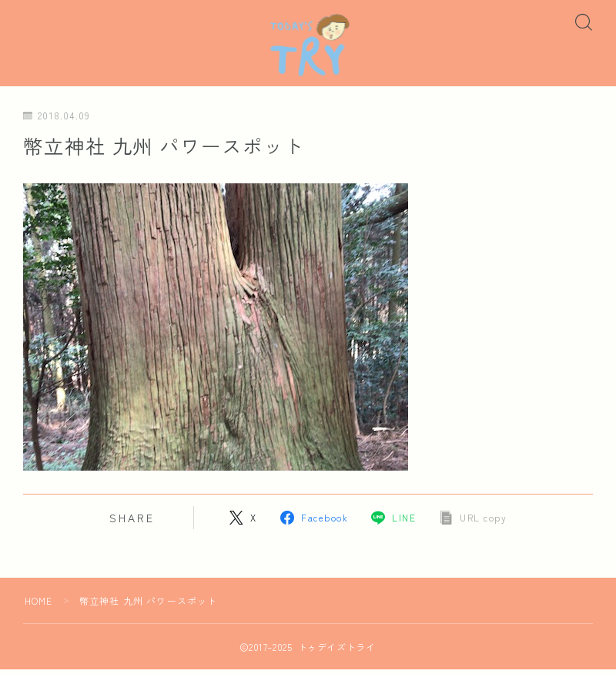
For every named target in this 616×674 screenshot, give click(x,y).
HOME (39, 605)
